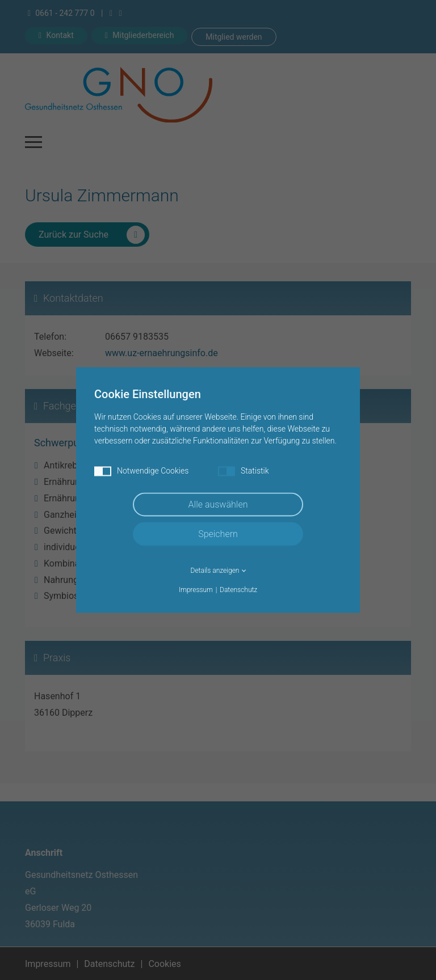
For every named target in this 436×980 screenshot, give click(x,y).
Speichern (218, 534)
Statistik (244, 471)
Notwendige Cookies (141, 471)
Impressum (196, 590)
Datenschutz (238, 590)
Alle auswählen (218, 504)
